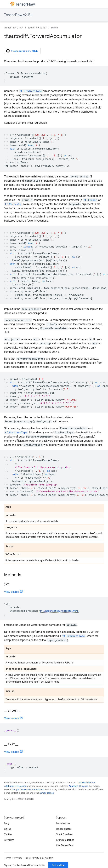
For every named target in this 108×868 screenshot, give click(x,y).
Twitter (8, 834)
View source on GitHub (22, 51)
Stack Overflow (64, 834)
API (22, 28)
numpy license (47, 793)
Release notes (64, 829)
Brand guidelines (65, 840)
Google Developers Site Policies (28, 789)
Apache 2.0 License (78, 786)
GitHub (8, 829)
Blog (7, 823)
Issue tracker (63, 823)
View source (12, 592)
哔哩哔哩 (9, 840)
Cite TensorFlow (65, 845)
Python (55, 28)
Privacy (18, 858)
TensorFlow (10, 28)
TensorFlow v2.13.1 (18, 15)
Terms (8, 858)
